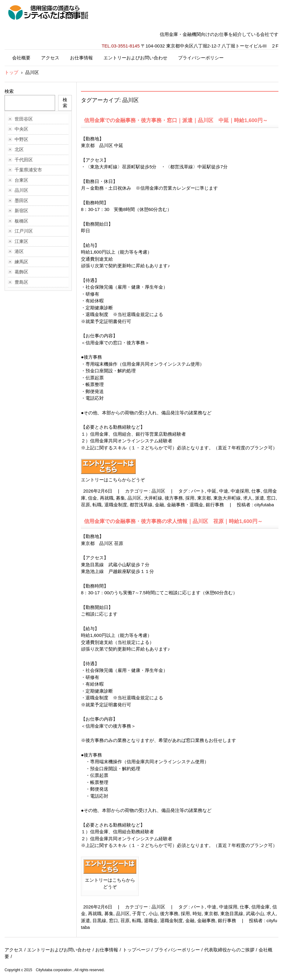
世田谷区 (24, 119)
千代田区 (24, 160)
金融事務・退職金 (185, 505)
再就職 (107, 498)
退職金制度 (116, 505)
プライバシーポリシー (201, 58)
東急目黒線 (232, 913)
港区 (19, 251)
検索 (9, 91)
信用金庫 (260, 907)
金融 (159, 505)
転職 (97, 505)
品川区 (158, 491)
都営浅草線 (141, 505)
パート (198, 491)
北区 (19, 149)
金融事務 (206, 920)
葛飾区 (21, 272)
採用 (190, 498)
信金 (93, 498)
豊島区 (21, 282)
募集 (121, 498)
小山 (153, 913)
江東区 (21, 241)
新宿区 (21, 211)
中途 (224, 491)
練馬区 (21, 262)
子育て (139, 913)
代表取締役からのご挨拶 (229, 950)
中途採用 (240, 491)
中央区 (21, 129)
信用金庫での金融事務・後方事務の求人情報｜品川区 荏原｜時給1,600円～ (173, 521)
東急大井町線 (227, 498)
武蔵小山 (255, 913)
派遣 (260, 498)
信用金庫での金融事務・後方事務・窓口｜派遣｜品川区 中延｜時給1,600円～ (176, 120)
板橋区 (21, 221)
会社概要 (21, 58)
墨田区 (21, 200)
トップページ (136, 950)
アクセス (50, 58)
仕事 (256, 491)
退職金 (151, 920)
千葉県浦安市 (28, 170)
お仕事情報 (81, 58)
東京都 (204, 498)
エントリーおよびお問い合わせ (135, 58)
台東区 (21, 180)
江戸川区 (24, 231)
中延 (212, 491)
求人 (248, 498)
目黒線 (99, 920)
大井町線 (153, 498)
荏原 (86, 505)
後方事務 (174, 498)
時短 (197, 913)
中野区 (21, 139)
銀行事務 (215, 505)
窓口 (271, 498)
